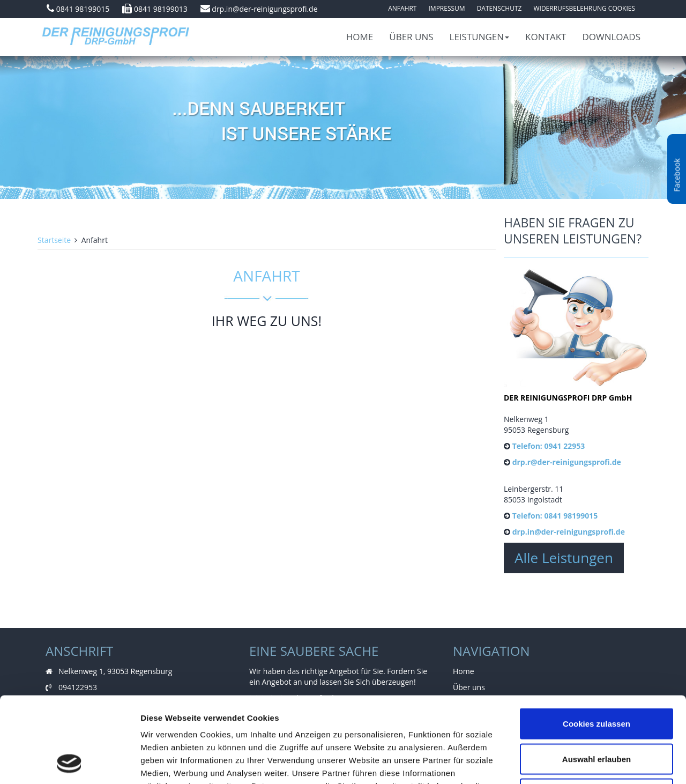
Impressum (446, 8)
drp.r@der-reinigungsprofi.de (567, 462)
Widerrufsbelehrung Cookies (584, 8)
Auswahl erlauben (596, 679)
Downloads (611, 37)
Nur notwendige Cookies (596, 713)
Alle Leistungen (564, 558)
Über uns (411, 37)
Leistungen (480, 37)
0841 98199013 (161, 9)
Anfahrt (402, 8)
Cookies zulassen (596, 643)
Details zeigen (570, 763)
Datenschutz (499, 8)
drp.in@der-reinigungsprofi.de (264, 9)
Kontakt (546, 37)
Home (360, 37)
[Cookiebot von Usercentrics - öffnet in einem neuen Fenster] (69, 763)
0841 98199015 (83, 9)
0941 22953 (564, 446)
